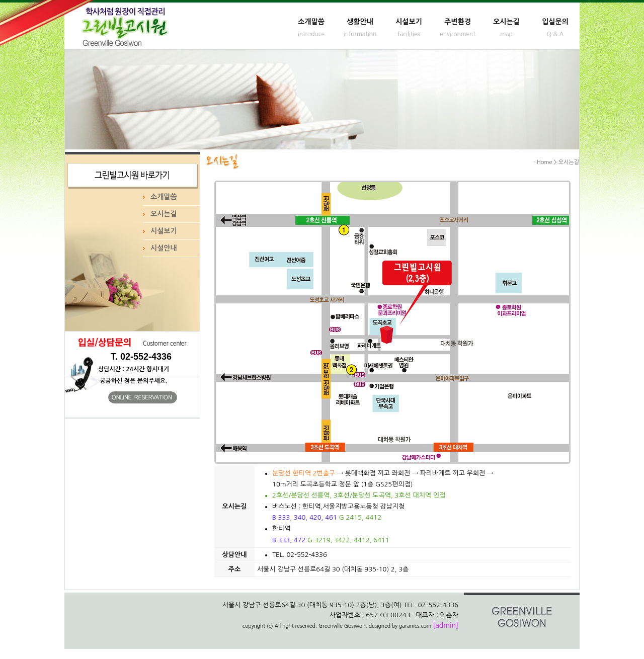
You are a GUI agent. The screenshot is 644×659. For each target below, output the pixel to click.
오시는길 (506, 22)
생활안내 (360, 22)
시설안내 (164, 248)
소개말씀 (311, 22)
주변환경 (458, 22)
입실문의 (555, 22)
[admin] (446, 625)
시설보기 (409, 22)
